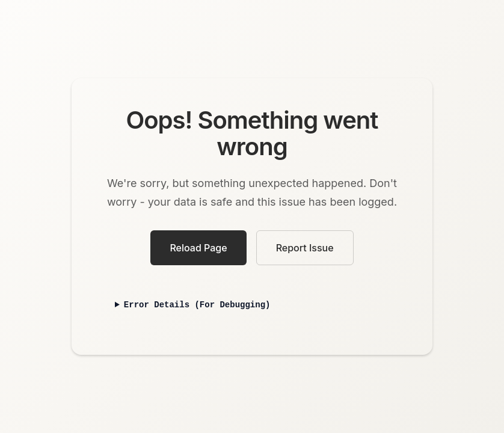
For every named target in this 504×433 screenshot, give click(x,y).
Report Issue (305, 248)
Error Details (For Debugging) (197, 305)
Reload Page (198, 248)
